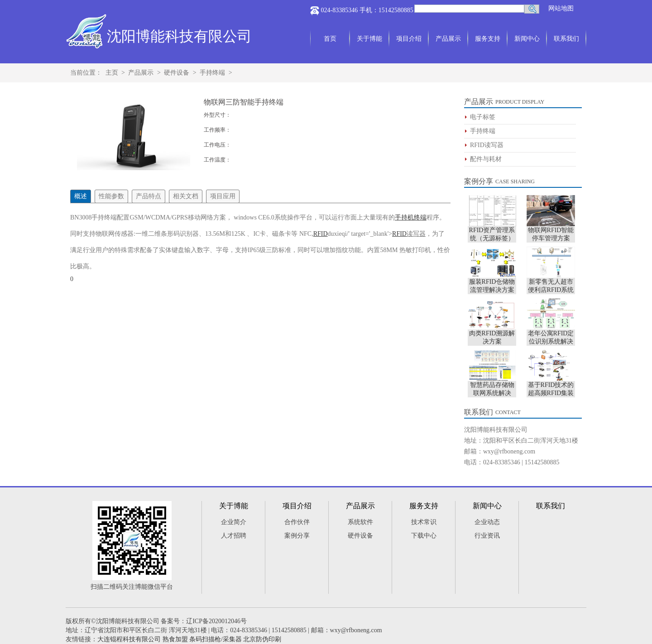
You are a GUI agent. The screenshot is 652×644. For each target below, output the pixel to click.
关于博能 (369, 39)
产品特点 (149, 196)
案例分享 (479, 181)
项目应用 (223, 196)
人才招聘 (234, 536)
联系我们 (566, 39)
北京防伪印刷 (262, 639)
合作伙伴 (297, 522)
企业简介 (234, 522)
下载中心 (424, 536)
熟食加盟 (175, 639)
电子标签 (483, 117)
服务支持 (488, 39)
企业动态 (487, 522)
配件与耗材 (486, 159)
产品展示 (448, 39)
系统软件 (360, 522)
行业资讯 (487, 536)
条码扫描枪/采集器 (216, 639)
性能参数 (111, 196)
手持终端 (212, 73)
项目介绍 (409, 39)
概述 (81, 196)
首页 (330, 39)
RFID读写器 (487, 145)
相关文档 (186, 196)
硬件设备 (177, 73)
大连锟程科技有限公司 (129, 639)
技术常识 (424, 522)
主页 (112, 73)
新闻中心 (527, 39)
